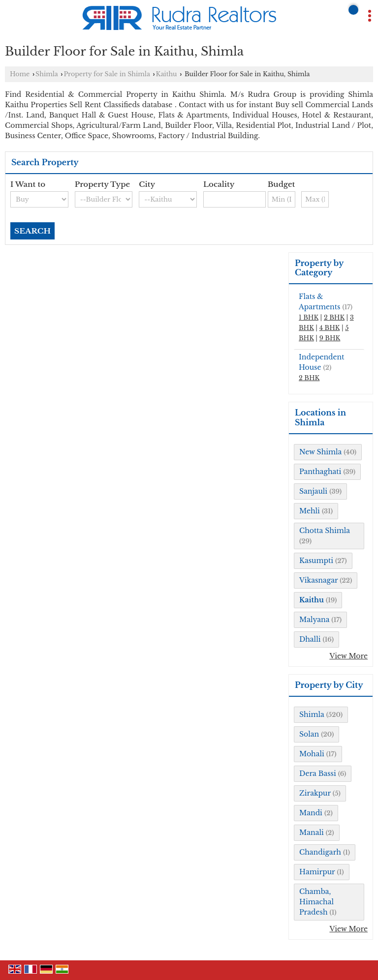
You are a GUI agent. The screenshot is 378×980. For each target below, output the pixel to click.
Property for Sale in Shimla (107, 74)
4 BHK (330, 328)
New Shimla (320, 452)
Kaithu (167, 74)
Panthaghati (320, 472)
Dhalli (310, 639)
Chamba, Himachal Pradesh (316, 902)
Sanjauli (313, 491)
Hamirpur (317, 872)
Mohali (312, 754)
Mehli (310, 511)
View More (348, 656)
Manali (312, 832)
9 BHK (330, 338)
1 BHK (309, 317)
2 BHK (334, 317)
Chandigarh (320, 852)
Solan (309, 734)
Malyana (314, 620)
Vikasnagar (318, 580)
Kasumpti (316, 561)
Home (20, 74)
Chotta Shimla (325, 531)
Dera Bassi (318, 773)
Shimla (47, 74)
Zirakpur (315, 793)
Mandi (311, 813)
